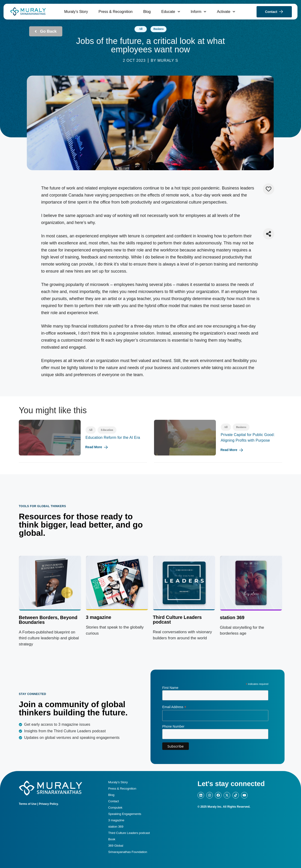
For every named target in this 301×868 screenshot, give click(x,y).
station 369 (116, 827)
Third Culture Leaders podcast (177, 620)
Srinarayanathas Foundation (128, 852)
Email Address (174, 707)
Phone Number (173, 726)
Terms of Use (28, 804)
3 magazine (99, 617)
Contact (113, 801)
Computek (115, 808)
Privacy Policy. (49, 804)
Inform (199, 12)
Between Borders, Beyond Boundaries (48, 620)
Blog (147, 12)
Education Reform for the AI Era (113, 438)
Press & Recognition (116, 12)
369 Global (116, 846)
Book (112, 839)
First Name (170, 688)
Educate (171, 12)
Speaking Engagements (125, 814)
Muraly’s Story (76, 12)
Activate (226, 12)
